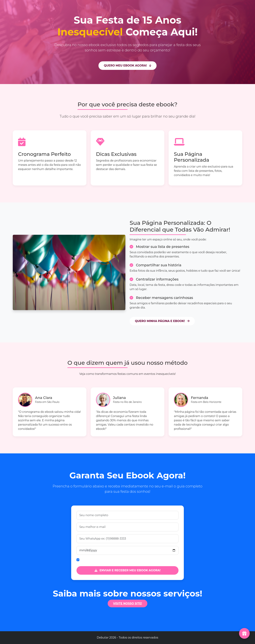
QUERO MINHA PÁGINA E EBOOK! (162, 321)
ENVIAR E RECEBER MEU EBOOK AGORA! (128, 570)
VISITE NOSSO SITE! (127, 603)
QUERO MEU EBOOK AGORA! (127, 66)
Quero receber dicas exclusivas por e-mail (110, 560)
